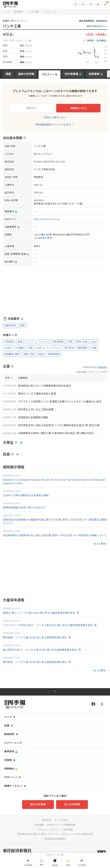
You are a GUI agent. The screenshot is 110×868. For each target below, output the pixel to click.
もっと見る (99, 544)
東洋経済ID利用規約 (55, 839)
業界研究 (11, 752)
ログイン (32, 108)
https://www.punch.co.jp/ (47, 219)
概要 (8, 74)
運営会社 (47, 820)
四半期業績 (72, 74)
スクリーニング (13, 743)
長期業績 (94, 74)
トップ (6, 12)
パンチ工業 (33, 12)
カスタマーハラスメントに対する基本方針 (70, 834)
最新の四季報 (26, 74)
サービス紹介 (61, 820)
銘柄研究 (18, 12)
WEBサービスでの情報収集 (61, 825)
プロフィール (50, 74)
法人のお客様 (72, 804)
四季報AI (11, 769)
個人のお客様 (38, 804)
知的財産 (68, 830)
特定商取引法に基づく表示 (31, 834)
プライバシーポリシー (49, 830)
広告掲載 (39, 825)
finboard (102, 367)
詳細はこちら (78, 108)
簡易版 (90, 41)
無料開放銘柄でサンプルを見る (53, 125)
